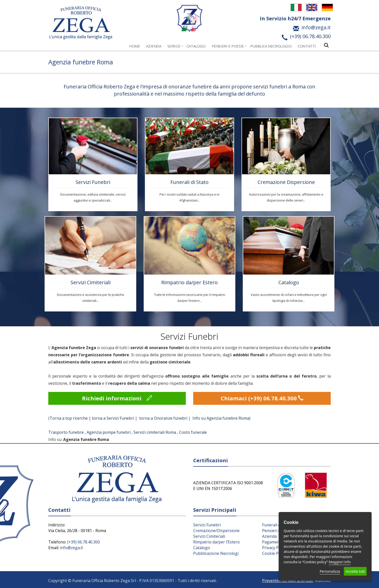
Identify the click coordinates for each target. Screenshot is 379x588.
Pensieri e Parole (278, 531)
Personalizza (330, 571)
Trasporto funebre (66, 432)
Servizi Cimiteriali (91, 282)
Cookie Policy (274, 553)
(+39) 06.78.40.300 (83, 542)
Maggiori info (340, 562)
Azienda (154, 46)
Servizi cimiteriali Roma (155, 432)
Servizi (174, 46)
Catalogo (196, 46)
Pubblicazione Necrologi (216, 553)
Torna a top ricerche (69, 418)
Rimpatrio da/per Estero (189, 282)
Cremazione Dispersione (286, 182)
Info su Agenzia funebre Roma (221, 418)
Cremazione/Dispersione (216, 531)
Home (135, 46)
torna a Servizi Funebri (113, 418)
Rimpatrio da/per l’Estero (217, 542)
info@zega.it (71, 548)
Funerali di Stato (189, 182)
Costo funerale (193, 432)
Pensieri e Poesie (228, 46)
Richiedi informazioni (117, 398)
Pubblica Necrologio (271, 46)
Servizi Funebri (93, 182)
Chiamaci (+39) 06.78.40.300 (262, 398)
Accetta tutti (355, 571)
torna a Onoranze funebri (163, 418)
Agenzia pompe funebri (109, 432)
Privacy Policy (274, 548)
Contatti (307, 46)
